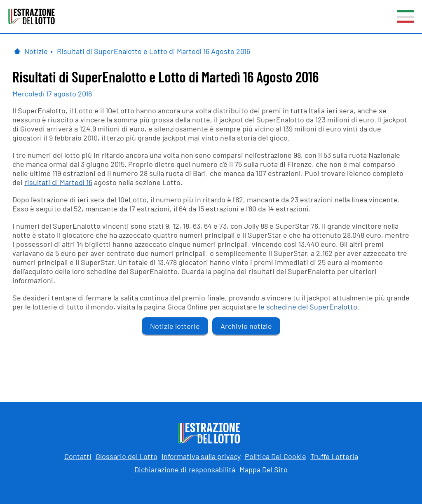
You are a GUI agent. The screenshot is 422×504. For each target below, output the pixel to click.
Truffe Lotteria (334, 456)
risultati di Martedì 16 (58, 182)
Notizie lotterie (175, 326)
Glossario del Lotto (127, 456)
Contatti (78, 456)
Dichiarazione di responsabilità (185, 469)
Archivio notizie (246, 326)
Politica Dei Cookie (275, 456)
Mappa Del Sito (264, 469)
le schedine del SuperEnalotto (308, 307)
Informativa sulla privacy (201, 456)
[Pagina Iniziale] (17, 51)
